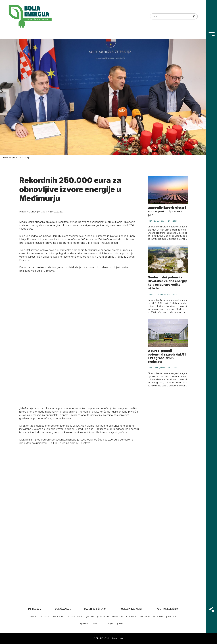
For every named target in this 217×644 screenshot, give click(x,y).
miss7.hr (45, 616)
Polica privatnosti (131, 609)
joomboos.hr (103, 616)
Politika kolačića (167, 609)
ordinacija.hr (108, 623)
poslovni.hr (171, 616)
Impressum (35, 609)
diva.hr (97, 623)
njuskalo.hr (85, 623)
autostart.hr (145, 616)
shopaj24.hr (118, 616)
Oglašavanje (63, 609)
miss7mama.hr (59, 616)
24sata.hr (34, 616)
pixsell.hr (122, 623)
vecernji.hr (158, 616)
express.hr (131, 616)
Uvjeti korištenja (95, 609)
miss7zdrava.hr (75, 616)
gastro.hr (90, 616)
